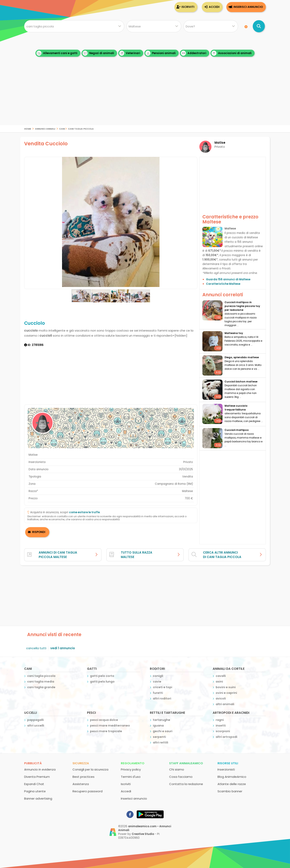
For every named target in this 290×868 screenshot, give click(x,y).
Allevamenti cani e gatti (57, 53)
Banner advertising (38, 798)
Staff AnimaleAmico (186, 763)
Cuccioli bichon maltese (241, 382)
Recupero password (88, 791)
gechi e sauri (163, 731)
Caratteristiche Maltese (223, 284)
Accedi (214, 7)
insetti (221, 726)
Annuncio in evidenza (40, 769)
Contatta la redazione (186, 784)
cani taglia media (41, 682)
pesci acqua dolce (104, 720)
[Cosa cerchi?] (74, 26)
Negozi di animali (98, 53)
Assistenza (81, 784)
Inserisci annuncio (248, 7)
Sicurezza (81, 763)
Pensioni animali (161, 53)
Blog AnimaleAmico (232, 777)
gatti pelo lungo (102, 682)
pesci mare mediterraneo (110, 726)
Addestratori (194, 53)
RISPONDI (39, 532)
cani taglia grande (41, 687)
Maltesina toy (234, 333)
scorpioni (223, 731)
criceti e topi (163, 687)
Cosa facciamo (181, 777)
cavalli (221, 676)
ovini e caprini (226, 693)
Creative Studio (143, 834)
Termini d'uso (131, 777)
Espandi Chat (34, 784)
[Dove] (211, 26)
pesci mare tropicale (106, 731)
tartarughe (162, 720)
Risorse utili (228, 763)
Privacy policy (131, 769)
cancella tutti (36, 648)
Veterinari (130, 53)
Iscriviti (188, 7)
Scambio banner (230, 791)
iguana (158, 726)
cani (62, 128)
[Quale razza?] (154, 26)
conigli (158, 676)
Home (28, 128)
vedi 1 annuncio (63, 648)
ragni (220, 720)
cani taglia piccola (81, 128)
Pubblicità (33, 763)
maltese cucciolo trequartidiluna (236, 408)
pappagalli (35, 720)
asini (219, 682)
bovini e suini (226, 687)
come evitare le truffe (84, 512)
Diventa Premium (37, 777)
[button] (28, 223)
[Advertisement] (145, 97)
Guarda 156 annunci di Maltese (228, 279)
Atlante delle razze (232, 784)
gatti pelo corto (102, 676)
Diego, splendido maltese (242, 357)
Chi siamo (177, 769)
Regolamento (133, 763)
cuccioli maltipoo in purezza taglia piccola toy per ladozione (242, 306)
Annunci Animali (45, 128)
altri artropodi (226, 737)
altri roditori (162, 698)
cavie (157, 682)
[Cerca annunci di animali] (259, 26)
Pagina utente (35, 791)
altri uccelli (36, 726)
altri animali (225, 704)
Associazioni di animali (231, 53)
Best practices (83, 777)
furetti (158, 693)
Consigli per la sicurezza (90, 769)
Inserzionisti (226, 769)
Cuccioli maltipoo (237, 430)
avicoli (221, 698)
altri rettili (161, 742)
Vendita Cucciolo (46, 144)
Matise (220, 143)
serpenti (159, 737)
